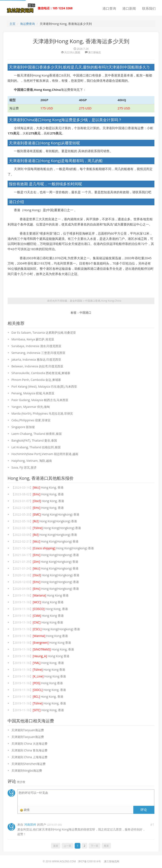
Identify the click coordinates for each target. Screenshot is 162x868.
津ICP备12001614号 (89, 862)
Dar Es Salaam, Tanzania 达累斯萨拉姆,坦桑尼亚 (44, 333)
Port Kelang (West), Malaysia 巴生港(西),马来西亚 (44, 387)
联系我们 (149, 8)
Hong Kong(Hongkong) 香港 (56, 515)
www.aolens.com (64, 862)
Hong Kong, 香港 (48, 488)
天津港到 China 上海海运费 (29, 757)
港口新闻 (129, 8)
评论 (144, 810)
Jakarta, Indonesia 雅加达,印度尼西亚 (36, 360)
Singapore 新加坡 (23, 427)
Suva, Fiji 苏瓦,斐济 (24, 468)
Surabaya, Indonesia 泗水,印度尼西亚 (36, 346)
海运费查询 (27, 24)
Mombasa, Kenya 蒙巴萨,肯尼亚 (33, 339)
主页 (12, 24)
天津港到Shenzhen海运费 (28, 764)
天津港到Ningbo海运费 (27, 771)
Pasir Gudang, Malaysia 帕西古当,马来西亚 (40, 400)
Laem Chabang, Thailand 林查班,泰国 (36, 434)
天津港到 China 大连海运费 (29, 744)
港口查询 (109, 8)
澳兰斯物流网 (112, 862)
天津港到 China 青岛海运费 (29, 750)
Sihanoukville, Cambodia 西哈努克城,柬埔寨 (41, 373)
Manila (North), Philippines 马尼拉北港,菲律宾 (42, 414)
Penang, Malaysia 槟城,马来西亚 (33, 393)
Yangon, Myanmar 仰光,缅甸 (31, 407)
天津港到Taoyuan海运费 (28, 730)
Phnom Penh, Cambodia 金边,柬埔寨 (36, 380)
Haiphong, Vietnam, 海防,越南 (32, 461)
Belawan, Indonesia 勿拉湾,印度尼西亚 (37, 366)
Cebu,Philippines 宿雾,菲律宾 (31, 420)
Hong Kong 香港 (51, 596)
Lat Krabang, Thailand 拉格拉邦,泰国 (36, 447)
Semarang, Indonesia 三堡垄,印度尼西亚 (38, 353)
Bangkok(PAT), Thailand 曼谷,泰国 (34, 441)
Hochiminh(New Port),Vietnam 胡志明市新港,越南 (45, 454)
